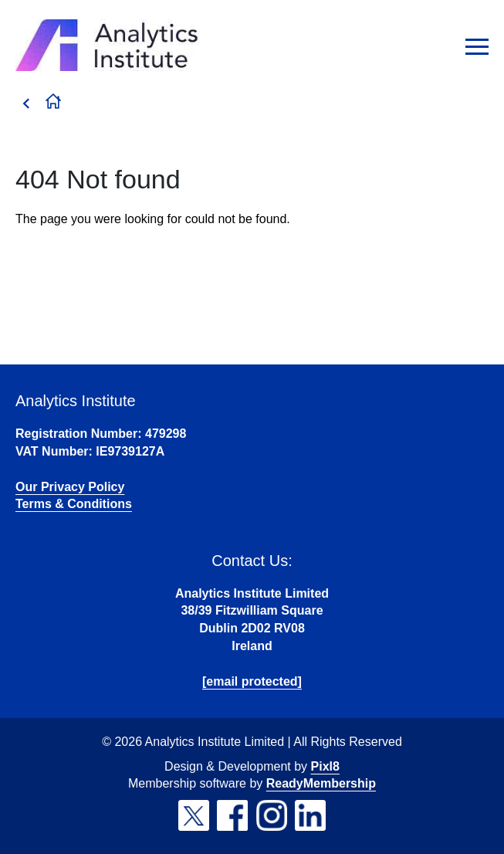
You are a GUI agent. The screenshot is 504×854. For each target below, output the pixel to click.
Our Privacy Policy (70, 487)
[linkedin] (310, 815)
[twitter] (194, 815)
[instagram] (272, 815)
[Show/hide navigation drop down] (477, 47)
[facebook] (232, 815)
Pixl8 (325, 766)
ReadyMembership (321, 783)
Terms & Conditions (74, 504)
